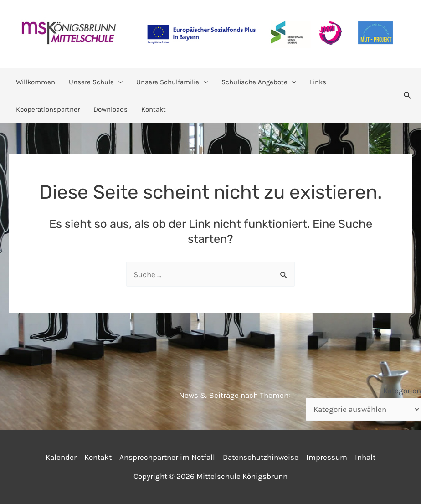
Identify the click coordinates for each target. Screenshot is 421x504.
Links (318, 82)
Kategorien (402, 391)
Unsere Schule (96, 82)
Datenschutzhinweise (261, 457)
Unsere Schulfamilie (172, 82)
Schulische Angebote (259, 82)
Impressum (327, 457)
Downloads (110, 109)
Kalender (61, 457)
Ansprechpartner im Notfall (167, 457)
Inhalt (365, 457)
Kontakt (154, 109)
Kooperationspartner (48, 109)
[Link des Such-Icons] (408, 96)
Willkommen (36, 82)
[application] (118, 82)
